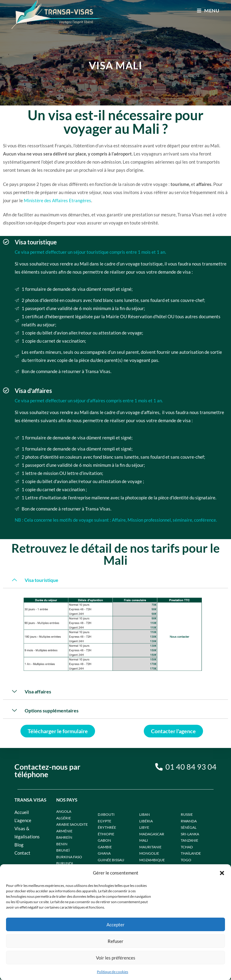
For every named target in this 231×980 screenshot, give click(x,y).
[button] (222, 873)
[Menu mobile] (208, 10)
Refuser (115, 941)
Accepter (115, 925)
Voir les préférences (116, 958)
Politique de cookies (112, 972)
